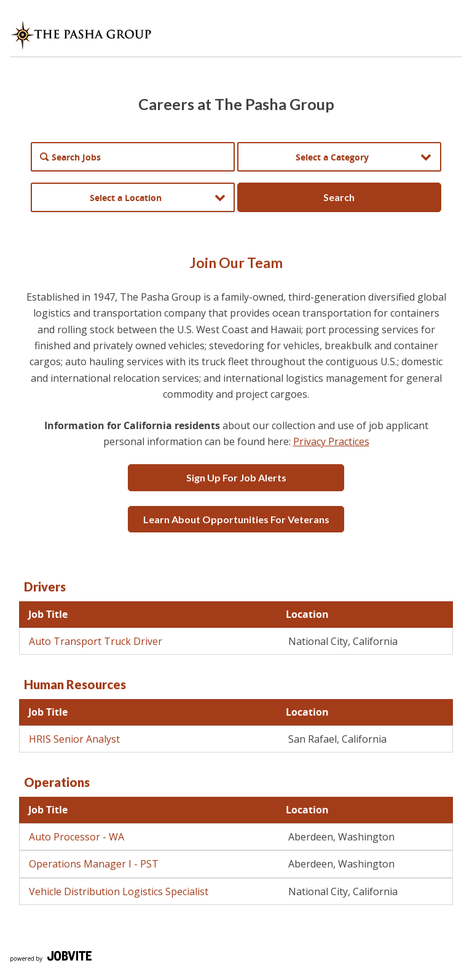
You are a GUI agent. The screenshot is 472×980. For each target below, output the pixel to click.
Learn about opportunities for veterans (236, 519)
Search (339, 197)
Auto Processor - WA (77, 837)
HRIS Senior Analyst (74, 739)
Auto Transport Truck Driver (96, 641)
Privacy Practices (331, 441)
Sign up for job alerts (236, 477)
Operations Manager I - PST (94, 864)
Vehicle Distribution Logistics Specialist (119, 891)
